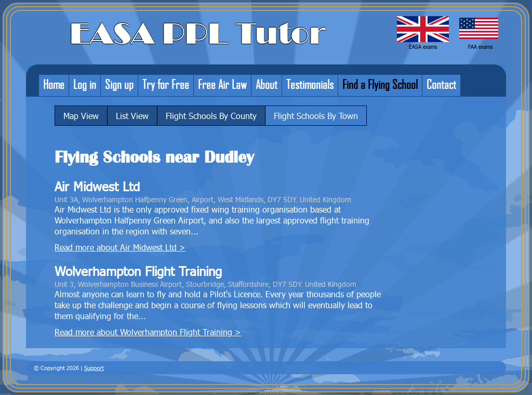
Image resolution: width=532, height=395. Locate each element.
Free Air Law (222, 84)
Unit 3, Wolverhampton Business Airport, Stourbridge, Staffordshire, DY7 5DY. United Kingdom (205, 284)
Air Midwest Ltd (97, 186)
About (267, 84)
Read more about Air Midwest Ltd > (120, 247)
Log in (85, 84)
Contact (441, 84)
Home (54, 84)
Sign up (119, 84)
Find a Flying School (380, 84)
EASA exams (423, 47)
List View (132, 116)
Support (94, 368)
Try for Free (166, 84)
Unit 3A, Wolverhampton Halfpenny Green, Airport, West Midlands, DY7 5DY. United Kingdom (203, 199)
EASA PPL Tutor (197, 34)
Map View (81, 116)
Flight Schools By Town (316, 116)
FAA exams (480, 47)
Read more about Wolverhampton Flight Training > (148, 332)
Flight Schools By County (211, 116)
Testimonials (310, 84)
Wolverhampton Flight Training (138, 271)
